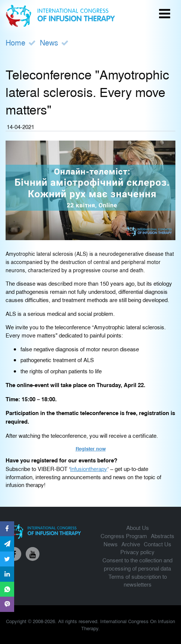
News (49, 42)
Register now (91, 448)
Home (15, 42)
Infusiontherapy (89, 469)
